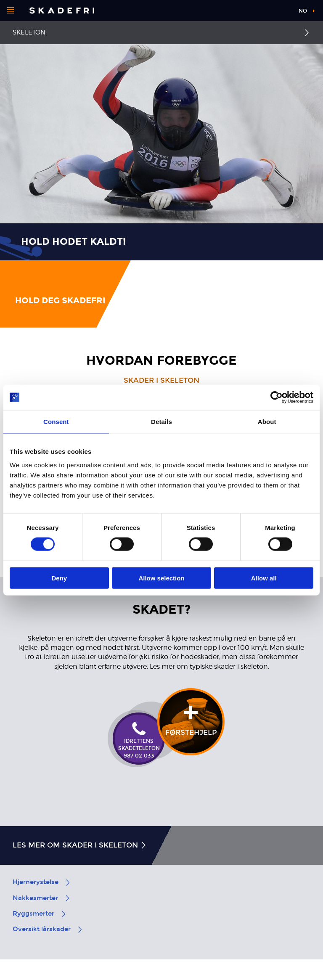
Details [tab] (161, 422)
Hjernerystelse (42, 882)
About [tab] (267, 422)
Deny (59, 578)
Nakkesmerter (42, 898)
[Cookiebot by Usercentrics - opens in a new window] (277, 397)
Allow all (264, 578)
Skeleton (29, 32)
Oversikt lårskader (48, 929)
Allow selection (161, 578)
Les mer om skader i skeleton (80, 845)
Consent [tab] (56, 422)
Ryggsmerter (40, 914)
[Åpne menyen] (11, 11)
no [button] (303, 11)
